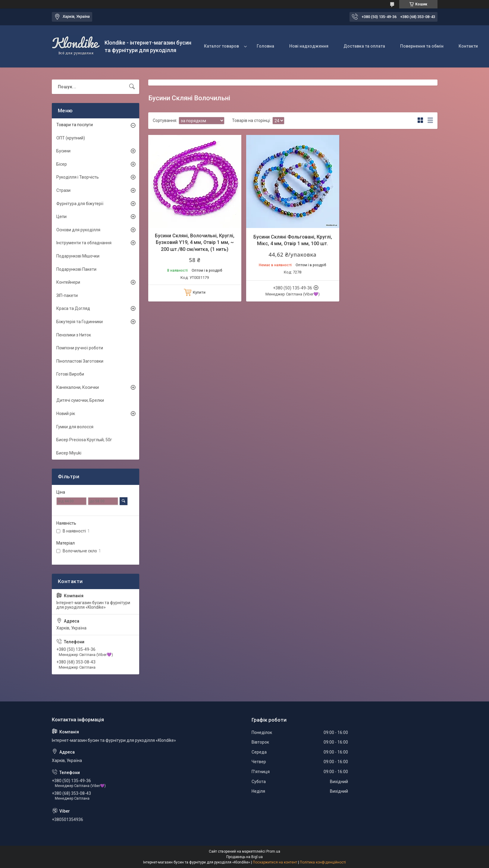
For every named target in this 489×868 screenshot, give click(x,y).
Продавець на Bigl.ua (244, 857)
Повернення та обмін (422, 46)
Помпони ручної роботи (80, 348)
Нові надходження (309, 46)
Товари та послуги (75, 125)
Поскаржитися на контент (275, 862)
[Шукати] (132, 87)
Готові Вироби (70, 374)
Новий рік (66, 414)
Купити (199, 292)
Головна (265, 46)
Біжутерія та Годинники (80, 322)
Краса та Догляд (73, 308)
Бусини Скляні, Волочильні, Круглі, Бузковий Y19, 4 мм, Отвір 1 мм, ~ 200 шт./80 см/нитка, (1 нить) (195, 242)
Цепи (61, 217)
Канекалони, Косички (78, 387)
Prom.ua (273, 851)
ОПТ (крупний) (71, 138)
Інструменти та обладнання (84, 243)
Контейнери (68, 282)
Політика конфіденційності (323, 862)
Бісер (62, 164)
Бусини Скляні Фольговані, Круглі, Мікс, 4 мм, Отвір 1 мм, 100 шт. (293, 240)
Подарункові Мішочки (78, 256)
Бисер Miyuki (69, 453)
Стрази (63, 190)
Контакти (468, 46)
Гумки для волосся (75, 427)
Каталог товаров (221, 46)
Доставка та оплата (364, 46)
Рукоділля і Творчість (78, 177)
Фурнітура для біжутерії (80, 204)
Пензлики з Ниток (74, 335)
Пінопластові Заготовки (80, 361)
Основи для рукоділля (78, 230)
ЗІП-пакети (67, 295)
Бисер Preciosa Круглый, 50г (84, 440)
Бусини (63, 151)
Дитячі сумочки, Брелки (80, 400)
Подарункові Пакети (76, 269)
